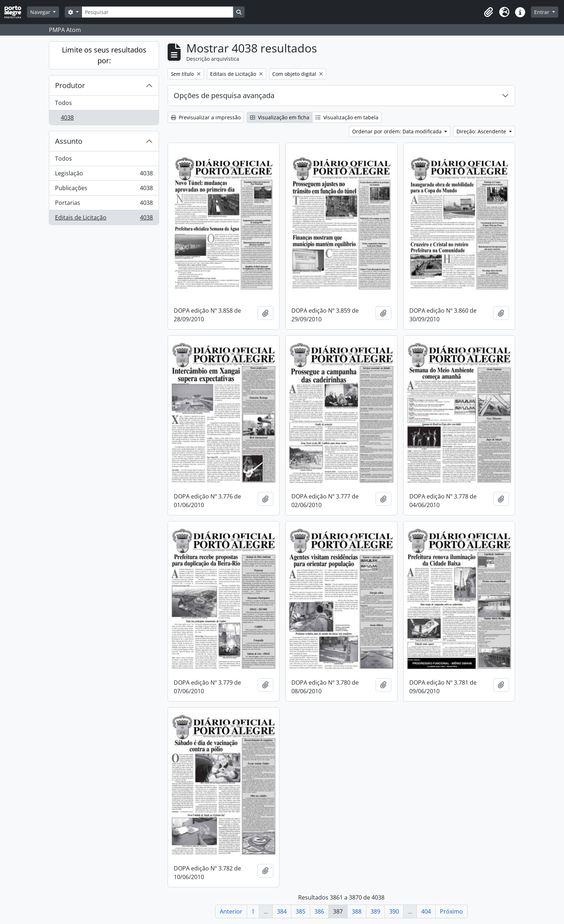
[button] (488, 12)
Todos (63, 103)
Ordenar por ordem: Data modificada (398, 131)
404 (426, 911)
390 (394, 911)
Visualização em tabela (347, 117)
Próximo (451, 911)
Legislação (104, 175)
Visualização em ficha (280, 117)
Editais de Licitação (104, 219)
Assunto (69, 141)
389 (375, 911)
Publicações (104, 190)
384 (282, 911)
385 (301, 911)
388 (357, 911)
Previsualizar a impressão (206, 117)
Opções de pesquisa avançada (224, 95)
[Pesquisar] (158, 12)
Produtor (70, 85)
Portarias (104, 204)
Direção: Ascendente (482, 131)
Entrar (542, 12)
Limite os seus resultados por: (104, 55)
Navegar (41, 12)
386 (319, 911)
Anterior (231, 911)
